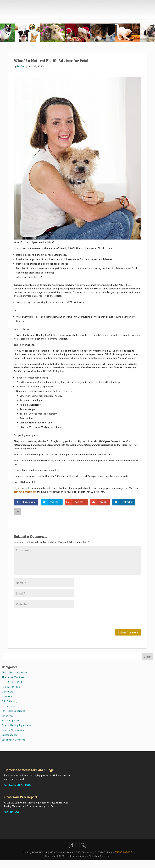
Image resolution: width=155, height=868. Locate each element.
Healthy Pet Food (11, 687)
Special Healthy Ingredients (16, 725)
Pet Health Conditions (13, 711)
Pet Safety (7, 715)
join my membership (25, 492)
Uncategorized (10, 735)
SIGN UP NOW (12, 812)
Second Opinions (11, 720)
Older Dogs (8, 696)
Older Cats (7, 691)
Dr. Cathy (22, 66)
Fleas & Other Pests (12, 682)
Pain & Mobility (10, 701)
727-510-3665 (124, 852)
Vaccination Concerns (13, 739)
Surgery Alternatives (13, 730)
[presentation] (40, 619)
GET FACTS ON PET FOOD (18, 785)
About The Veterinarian (14, 672)
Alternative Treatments (14, 677)
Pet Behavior (9, 706)
